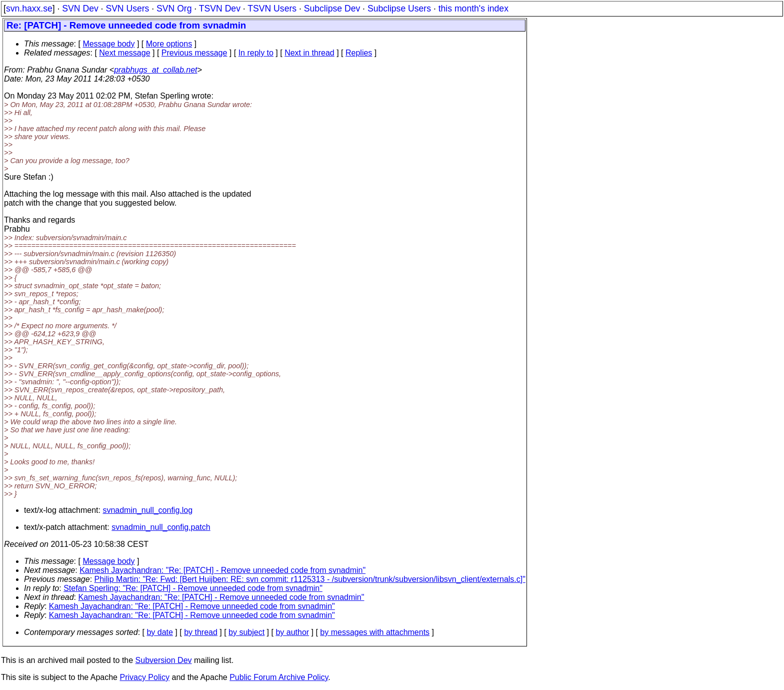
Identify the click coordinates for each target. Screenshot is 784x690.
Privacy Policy (144, 677)
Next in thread (309, 53)
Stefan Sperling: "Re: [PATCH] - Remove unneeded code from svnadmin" (193, 588)
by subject (246, 632)
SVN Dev (80, 9)
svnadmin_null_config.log (147, 510)
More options (169, 44)
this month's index (473, 9)
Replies (359, 53)
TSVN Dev (220, 9)
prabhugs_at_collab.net (155, 70)
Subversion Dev (164, 660)
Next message (124, 53)
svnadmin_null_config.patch (161, 527)
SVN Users (127, 9)
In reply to (256, 53)
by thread (201, 632)
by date (159, 632)
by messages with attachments (375, 632)
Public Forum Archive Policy (279, 677)
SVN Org (174, 9)
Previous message (194, 53)
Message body (108, 44)
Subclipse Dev (332, 9)
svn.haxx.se (29, 9)
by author (292, 632)
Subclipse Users (399, 9)
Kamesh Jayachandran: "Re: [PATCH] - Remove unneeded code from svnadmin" (222, 570)
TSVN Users (272, 9)
